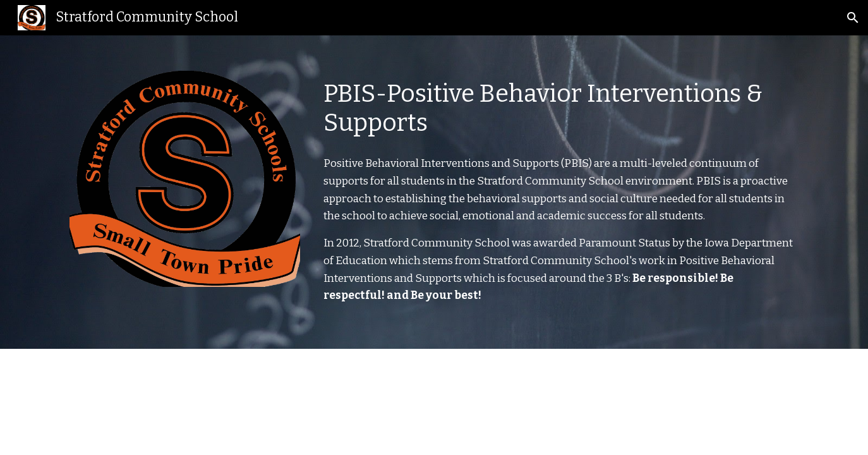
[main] (558, 108)
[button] (853, 18)
